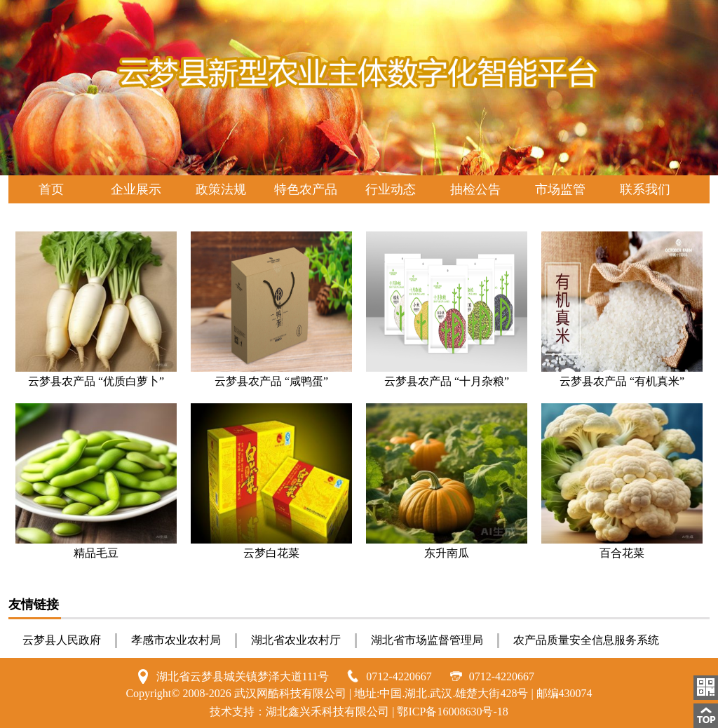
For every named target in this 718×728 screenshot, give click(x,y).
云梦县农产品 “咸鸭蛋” (271, 381)
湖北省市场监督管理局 (427, 640)
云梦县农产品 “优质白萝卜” (96, 381)
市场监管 (560, 189)
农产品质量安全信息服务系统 (586, 640)
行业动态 (391, 189)
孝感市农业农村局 (176, 640)
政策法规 (221, 189)
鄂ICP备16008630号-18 (452, 712)
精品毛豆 (96, 553)
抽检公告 (475, 189)
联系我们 (645, 189)
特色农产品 (306, 189)
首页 (51, 189)
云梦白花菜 (271, 553)
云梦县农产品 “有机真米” (622, 381)
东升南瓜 (447, 553)
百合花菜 (622, 553)
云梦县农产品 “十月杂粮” (447, 381)
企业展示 (136, 189)
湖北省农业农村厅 (296, 640)
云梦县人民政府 (62, 640)
